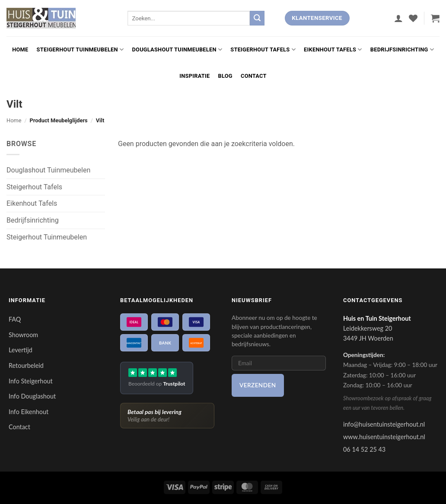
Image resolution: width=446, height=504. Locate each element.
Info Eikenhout (29, 412)
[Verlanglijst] (413, 18)
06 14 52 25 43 (364, 449)
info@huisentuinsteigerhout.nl (384, 424)
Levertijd (21, 350)
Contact (254, 76)
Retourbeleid (26, 365)
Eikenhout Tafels (333, 49)
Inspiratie (194, 76)
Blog (225, 76)
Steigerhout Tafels (263, 49)
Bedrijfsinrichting (402, 49)
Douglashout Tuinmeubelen (177, 49)
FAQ (15, 319)
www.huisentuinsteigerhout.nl (384, 437)
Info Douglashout (32, 396)
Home (20, 49)
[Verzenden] (257, 18)
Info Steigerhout (31, 381)
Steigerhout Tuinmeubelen (80, 49)
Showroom (23, 335)
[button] (398, 18)
